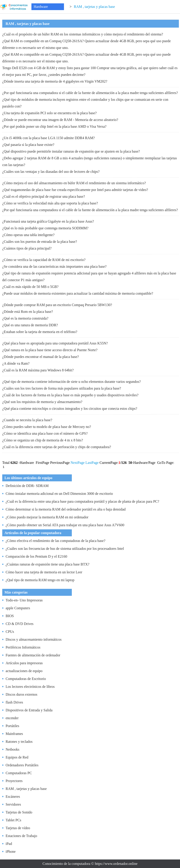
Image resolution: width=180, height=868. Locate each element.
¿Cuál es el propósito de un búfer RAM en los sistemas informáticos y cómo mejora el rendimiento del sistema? (83, 34)
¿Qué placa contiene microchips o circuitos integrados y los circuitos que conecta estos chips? (70, 409)
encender (12, 718)
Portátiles (12, 726)
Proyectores (14, 781)
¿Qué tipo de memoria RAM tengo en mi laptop (40, 580)
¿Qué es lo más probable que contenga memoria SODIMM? (45, 228)
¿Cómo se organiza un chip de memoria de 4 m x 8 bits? (43, 440)
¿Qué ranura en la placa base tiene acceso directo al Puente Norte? (50, 350)
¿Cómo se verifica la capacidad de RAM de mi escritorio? (44, 260)
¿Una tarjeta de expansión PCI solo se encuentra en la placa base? (49, 113)
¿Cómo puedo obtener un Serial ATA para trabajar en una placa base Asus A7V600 (65, 525)
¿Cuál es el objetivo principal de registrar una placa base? (44, 196)
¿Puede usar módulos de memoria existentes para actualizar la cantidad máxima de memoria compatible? (78, 293)
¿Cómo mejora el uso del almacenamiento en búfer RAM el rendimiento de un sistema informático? (74, 183)
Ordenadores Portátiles (22, 765)
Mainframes (14, 734)
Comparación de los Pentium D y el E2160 (36, 556)
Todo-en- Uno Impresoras (24, 600)
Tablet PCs (13, 820)
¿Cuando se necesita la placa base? (27, 420)
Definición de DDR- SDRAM (27, 486)
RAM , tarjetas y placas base (94, 7)
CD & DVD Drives (20, 624)
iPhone (11, 852)
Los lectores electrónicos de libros (30, 687)
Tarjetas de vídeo (18, 828)
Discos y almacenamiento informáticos (34, 639)
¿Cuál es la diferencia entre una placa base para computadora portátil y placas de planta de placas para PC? (82, 501)
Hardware (41, 7)
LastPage (92, 463)
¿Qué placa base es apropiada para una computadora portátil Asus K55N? (55, 343)
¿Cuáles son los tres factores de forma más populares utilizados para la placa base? (62, 388)
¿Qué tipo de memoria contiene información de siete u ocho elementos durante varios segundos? (71, 382)
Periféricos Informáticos (23, 647)
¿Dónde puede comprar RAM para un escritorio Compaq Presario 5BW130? (57, 305)
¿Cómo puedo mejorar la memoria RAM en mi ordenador (47, 517)
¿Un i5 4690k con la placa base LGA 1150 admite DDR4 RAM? (48, 138)
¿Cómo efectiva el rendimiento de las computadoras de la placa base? (55, 541)
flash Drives (14, 702)
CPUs (10, 632)
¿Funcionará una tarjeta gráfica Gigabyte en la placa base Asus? (48, 221)
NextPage (78, 463)
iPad (9, 844)
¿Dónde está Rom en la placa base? (28, 312)
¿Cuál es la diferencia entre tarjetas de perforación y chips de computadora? (57, 447)
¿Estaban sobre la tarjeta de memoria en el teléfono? (40, 332)
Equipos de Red (17, 757)
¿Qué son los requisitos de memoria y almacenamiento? (42, 402)
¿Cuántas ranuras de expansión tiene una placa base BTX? (47, 564)
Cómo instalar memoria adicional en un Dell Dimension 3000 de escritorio (59, 494)
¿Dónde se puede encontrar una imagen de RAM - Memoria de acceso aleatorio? (60, 120)
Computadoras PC (19, 773)
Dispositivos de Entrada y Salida (29, 710)
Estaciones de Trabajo (21, 836)
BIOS (10, 616)
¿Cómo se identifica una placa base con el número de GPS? (45, 433)
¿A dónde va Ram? (16, 363)
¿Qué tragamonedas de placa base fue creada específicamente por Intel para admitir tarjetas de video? (75, 190)
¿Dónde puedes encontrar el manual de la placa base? (41, 357)
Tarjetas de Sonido (19, 812)
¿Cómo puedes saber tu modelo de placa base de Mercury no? (47, 427)
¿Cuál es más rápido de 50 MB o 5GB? (30, 287)
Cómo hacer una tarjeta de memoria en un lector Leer (44, 572)
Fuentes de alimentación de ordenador (33, 655)
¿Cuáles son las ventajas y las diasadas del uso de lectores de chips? (51, 172)
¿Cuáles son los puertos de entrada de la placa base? (40, 242)
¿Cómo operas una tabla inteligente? (28, 235)
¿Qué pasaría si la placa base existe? (28, 145)
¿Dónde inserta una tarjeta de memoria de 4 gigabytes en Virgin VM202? (55, 81)
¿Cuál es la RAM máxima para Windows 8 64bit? (38, 370)
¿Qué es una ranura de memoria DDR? (30, 325)
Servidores (13, 804)
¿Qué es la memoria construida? (25, 318)
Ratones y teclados (19, 742)
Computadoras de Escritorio (26, 679)
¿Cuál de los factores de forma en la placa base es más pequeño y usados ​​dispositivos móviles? (70, 395)
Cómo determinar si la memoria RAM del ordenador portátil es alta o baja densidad (66, 509)
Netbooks (12, 749)
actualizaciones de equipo (24, 671)
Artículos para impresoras (24, 663)
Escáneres (13, 797)
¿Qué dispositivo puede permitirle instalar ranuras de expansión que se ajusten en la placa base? (71, 151)
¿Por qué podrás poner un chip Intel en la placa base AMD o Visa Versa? (54, 126)
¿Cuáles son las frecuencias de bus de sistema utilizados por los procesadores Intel (65, 549)
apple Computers (18, 608)
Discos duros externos (21, 694)
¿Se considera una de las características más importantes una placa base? (54, 266)
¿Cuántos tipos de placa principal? (27, 248)
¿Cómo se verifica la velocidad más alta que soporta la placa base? (50, 203)
